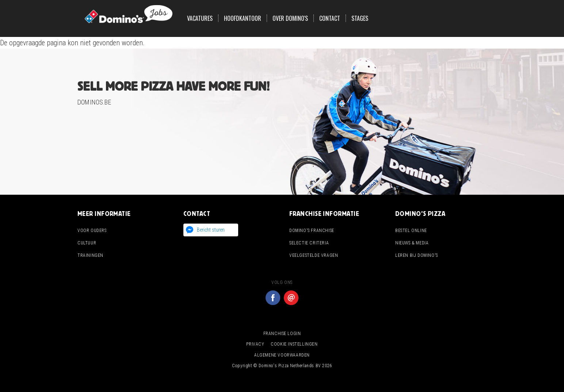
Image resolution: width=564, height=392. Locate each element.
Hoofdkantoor (243, 18)
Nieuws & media (412, 243)
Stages (360, 18)
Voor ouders (92, 231)
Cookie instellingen (294, 344)
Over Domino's (290, 18)
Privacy (255, 344)
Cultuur (87, 243)
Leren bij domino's (417, 255)
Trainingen (90, 255)
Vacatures (200, 18)
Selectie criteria (309, 243)
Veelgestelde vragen (314, 255)
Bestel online (411, 231)
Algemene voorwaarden (282, 355)
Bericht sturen (211, 230)
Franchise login (282, 334)
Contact (330, 18)
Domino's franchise (312, 231)
